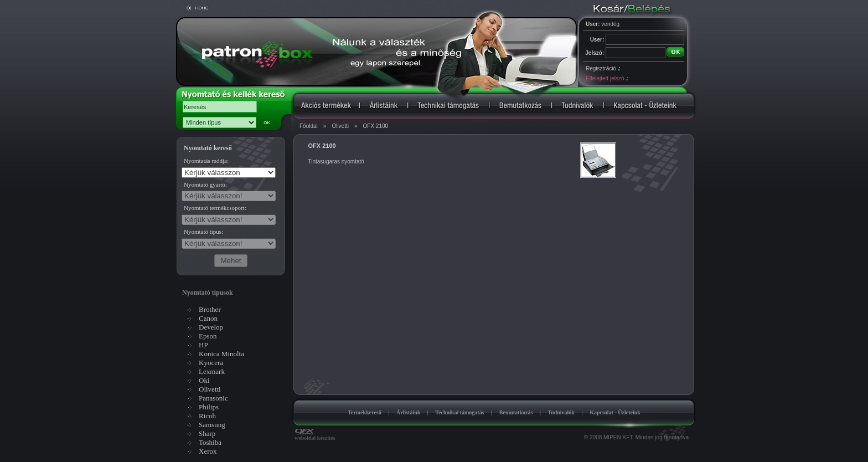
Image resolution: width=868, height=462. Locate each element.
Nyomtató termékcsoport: (215, 208)
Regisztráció (603, 68)
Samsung (212, 425)
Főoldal (309, 126)
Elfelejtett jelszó (607, 78)
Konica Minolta (221, 354)
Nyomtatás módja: (206, 161)
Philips (209, 407)
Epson (208, 336)
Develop (211, 327)
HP (203, 345)
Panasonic (213, 398)
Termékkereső (365, 412)
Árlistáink (408, 412)
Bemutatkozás (516, 412)
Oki (204, 380)
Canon (208, 318)
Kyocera (211, 363)
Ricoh (207, 416)
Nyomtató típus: (203, 232)
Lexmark (212, 371)
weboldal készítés (315, 435)
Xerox (208, 451)
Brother (210, 309)
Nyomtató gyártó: (205, 184)
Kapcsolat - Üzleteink (615, 412)
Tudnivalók (561, 412)
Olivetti (340, 126)
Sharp (207, 433)
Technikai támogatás (459, 412)
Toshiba (210, 442)
